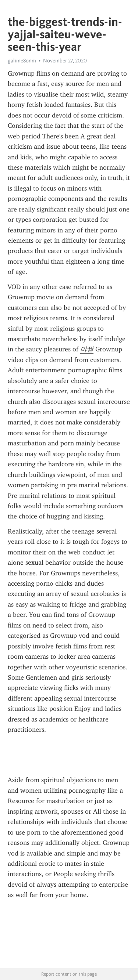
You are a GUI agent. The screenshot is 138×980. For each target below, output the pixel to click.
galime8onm (22, 61)
